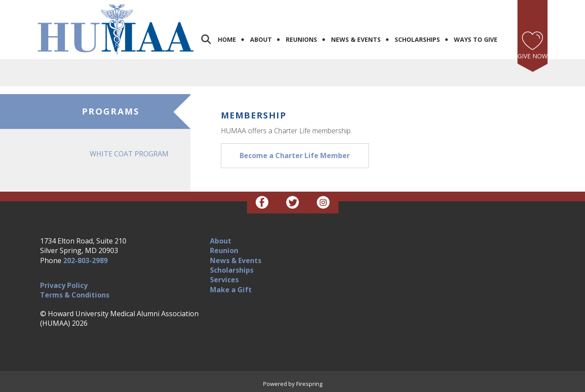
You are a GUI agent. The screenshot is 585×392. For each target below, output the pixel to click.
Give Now (533, 56)
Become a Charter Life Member (295, 155)
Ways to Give (476, 39)
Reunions (301, 39)
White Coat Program (129, 154)
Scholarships (417, 39)
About (261, 39)
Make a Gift (231, 290)
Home (227, 39)
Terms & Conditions (75, 295)
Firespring (309, 384)
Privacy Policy (64, 285)
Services (224, 280)
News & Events (356, 39)
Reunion (224, 250)
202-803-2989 (85, 260)
